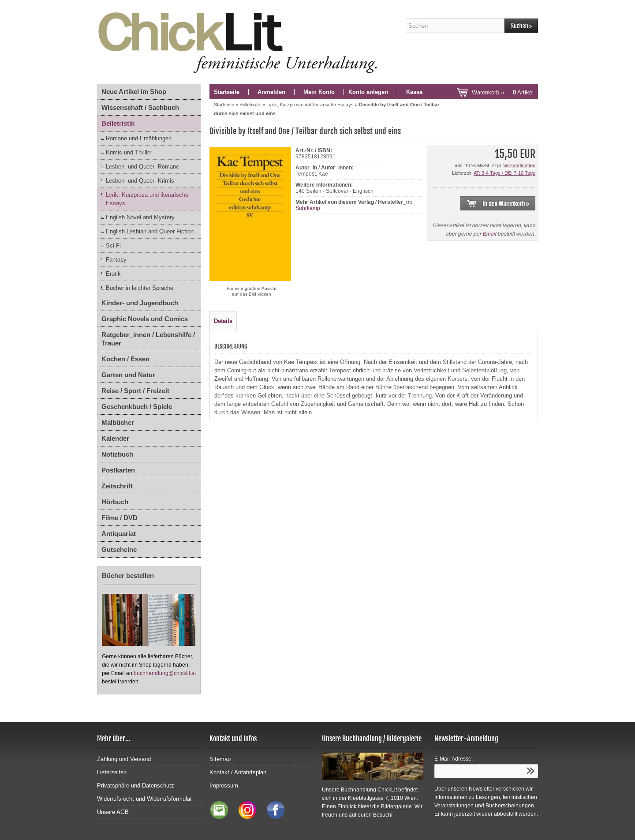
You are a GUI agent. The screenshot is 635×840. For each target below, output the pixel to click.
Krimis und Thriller (129, 152)
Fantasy (116, 260)
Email (489, 234)
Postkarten (118, 470)
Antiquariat (119, 534)
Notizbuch (117, 454)
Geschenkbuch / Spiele (137, 407)
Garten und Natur (128, 375)
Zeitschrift (117, 486)
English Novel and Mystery (140, 217)
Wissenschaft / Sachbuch (140, 107)
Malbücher (118, 422)
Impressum (224, 786)
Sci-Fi (113, 246)
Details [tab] (223, 321)
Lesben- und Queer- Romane (142, 167)
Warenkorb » (503, 92)
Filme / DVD (120, 518)
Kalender (115, 438)
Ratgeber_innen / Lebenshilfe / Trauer (148, 339)
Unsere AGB (113, 812)
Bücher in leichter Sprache (140, 288)
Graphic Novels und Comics (145, 319)
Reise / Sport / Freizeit (135, 391)
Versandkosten (519, 165)
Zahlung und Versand (124, 759)
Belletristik (118, 123)
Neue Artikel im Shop (134, 92)
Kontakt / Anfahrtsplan (238, 772)
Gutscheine (119, 549)
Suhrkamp (308, 208)
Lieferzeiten (112, 772)
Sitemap (220, 759)
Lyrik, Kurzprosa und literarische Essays (147, 199)
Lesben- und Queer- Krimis (140, 181)
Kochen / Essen (125, 359)
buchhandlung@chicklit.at (165, 673)
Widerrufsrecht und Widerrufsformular (144, 799)
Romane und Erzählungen (139, 138)
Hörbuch (115, 502)
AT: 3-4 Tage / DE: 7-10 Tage (504, 173)
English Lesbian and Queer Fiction (150, 231)
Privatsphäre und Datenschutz (136, 786)
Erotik (113, 274)
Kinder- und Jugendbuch (140, 303)
